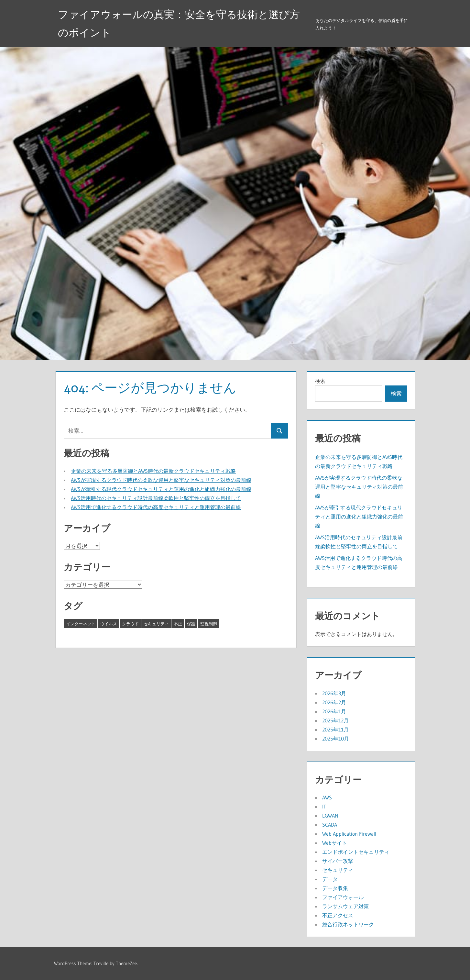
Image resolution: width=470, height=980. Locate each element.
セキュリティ (338, 870)
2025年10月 (336, 739)
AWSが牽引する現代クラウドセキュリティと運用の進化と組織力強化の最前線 (161, 489)
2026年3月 (334, 693)
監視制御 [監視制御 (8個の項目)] (209, 624)
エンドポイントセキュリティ (356, 852)
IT (324, 807)
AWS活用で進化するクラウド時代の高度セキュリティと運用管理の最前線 (156, 507)
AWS (327, 797)
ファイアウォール (343, 897)
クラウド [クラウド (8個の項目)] (130, 624)
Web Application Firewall (349, 834)
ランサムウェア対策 (345, 906)
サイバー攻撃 (338, 861)
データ (330, 879)
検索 (320, 381)
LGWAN (330, 816)
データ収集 (335, 888)
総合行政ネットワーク (348, 924)
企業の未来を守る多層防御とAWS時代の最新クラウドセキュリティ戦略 (153, 471)
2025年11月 (335, 729)
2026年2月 (334, 702)
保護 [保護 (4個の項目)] (191, 624)
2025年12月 (335, 720)
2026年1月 (334, 711)
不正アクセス (338, 915)
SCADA (330, 825)
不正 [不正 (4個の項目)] (178, 624)
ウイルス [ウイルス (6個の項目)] (109, 624)
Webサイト (335, 843)
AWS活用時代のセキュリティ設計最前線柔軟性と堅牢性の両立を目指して (156, 498)
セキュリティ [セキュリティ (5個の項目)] (156, 624)
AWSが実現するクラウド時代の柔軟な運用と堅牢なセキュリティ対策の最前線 (161, 480)
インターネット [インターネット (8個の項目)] (81, 624)
